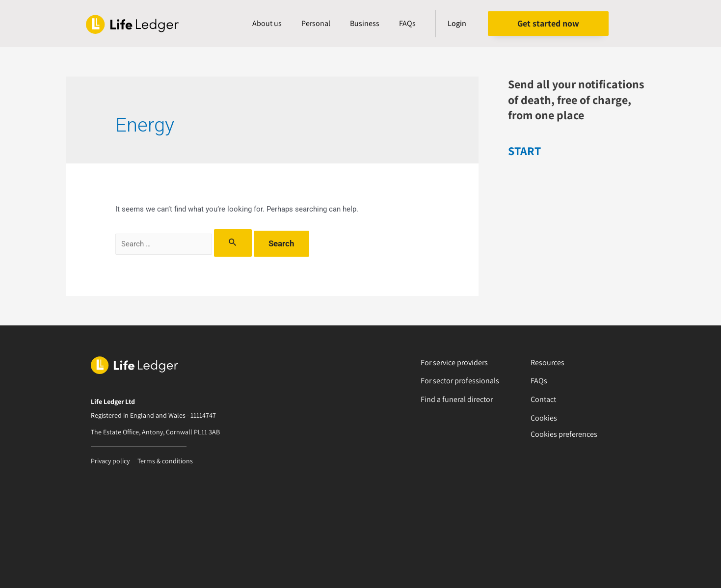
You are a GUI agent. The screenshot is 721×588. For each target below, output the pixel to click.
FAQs (407, 23)
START (524, 151)
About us (267, 23)
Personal (316, 23)
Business (365, 23)
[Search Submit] (233, 243)
